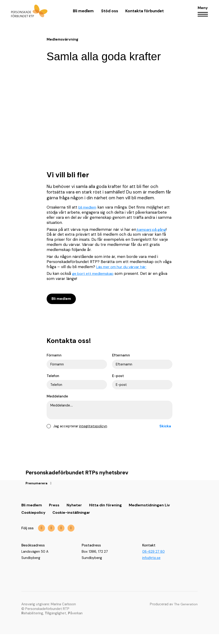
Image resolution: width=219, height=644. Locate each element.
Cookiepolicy (34, 522)
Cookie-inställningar (73, 522)
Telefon (53, 379)
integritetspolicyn (94, 435)
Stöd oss (109, 13)
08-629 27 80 (154, 561)
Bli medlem (83, 13)
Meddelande (57, 400)
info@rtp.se (152, 568)
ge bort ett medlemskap (95, 273)
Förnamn (54, 357)
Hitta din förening (106, 514)
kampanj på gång (153, 229)
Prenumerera (37, 493)
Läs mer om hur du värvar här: (124, 267)
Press (55, 514)
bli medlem (89, 207)
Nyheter (75, 514)
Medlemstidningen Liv (151, 514)
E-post (118, 379)
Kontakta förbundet (144, 13)
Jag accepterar (81, 435)
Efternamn (121, 357)
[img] (63, 538)
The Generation (185, 614)
